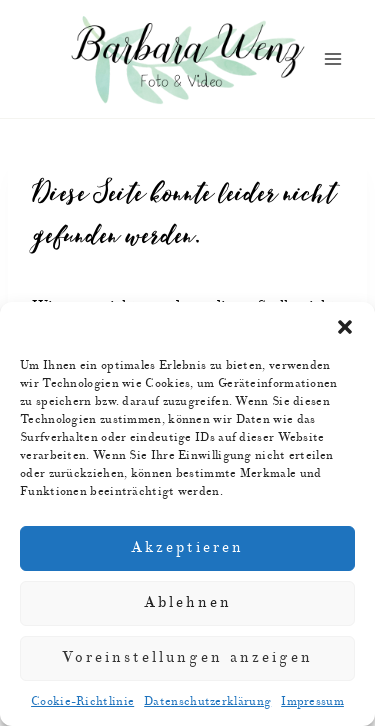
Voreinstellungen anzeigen (187, 657)
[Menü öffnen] (332, 59)
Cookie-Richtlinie (82, 701)
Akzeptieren (187, 547)
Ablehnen (188, 602)
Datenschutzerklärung (207, 701)
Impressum (312, 701)
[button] (345, 327)
